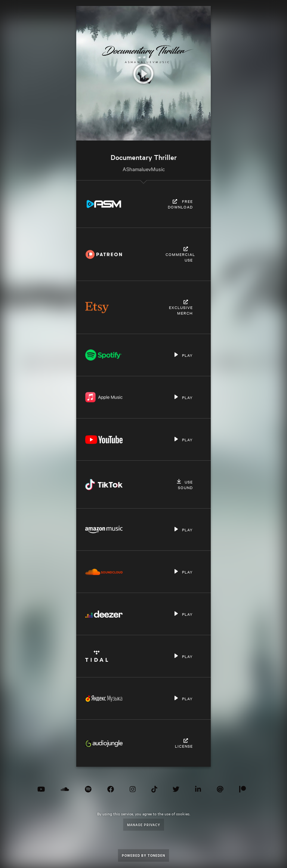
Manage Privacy (144, 824)
